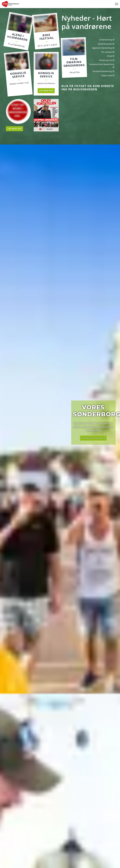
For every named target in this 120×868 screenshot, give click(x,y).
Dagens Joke (108, 75)
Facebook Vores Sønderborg (102, 66)
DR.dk (111, 56)
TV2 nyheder (108, 52)
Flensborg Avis (107, 60)
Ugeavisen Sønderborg (103, 48)
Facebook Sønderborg (103, 71)
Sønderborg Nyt (106, 44)
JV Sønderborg (107, 40)
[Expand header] (117, 4)
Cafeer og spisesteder (93, 438)
